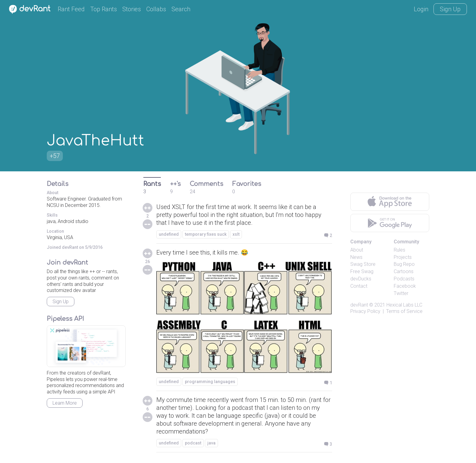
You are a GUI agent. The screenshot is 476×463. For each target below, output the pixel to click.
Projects (403, 257)
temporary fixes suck (206, 234)
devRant (359, 305)
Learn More (65, 403)
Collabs (156, 9)
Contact (359, 286)
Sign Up (450, 9)
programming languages (210, 382)
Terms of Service (404, 311)
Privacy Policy (365, 311)
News (356, 257)
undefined (169, 234)
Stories (132, 9)
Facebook (405, 286)
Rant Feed (71, 9)
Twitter (401, 293)
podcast (193, 443)
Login (421, 9)
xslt (236, 234)
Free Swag (362, 271)
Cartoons (404, 271)
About (357, 250)
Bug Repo (404, 264)
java (211, 443)
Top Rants (104, 9)
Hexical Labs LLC (404, 305)
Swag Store (363, 264)
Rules (399, 250)
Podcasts (404, 279)
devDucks (361, 279)
